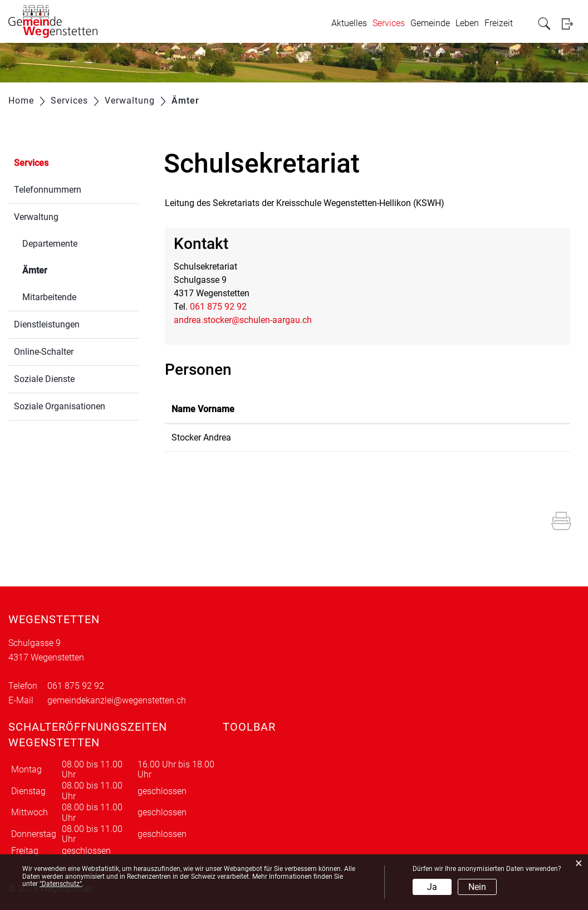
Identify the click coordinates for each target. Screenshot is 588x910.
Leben (467, 23)
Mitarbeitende (49, 297)
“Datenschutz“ (61, 884)
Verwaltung (36, 217)
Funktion (275, 409)
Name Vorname (203, 409)
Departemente (50, 244)
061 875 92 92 (218, 307)
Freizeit (499, 23)
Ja (432, 887)
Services (389, 23)
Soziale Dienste (44, 379)
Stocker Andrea (201, 437)
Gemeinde (430, 23)
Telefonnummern (48, 190)
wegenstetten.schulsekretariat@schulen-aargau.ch (439, 437)
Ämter (61, 269)
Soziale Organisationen (60, 406)
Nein (477, 887)
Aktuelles (349, 23)
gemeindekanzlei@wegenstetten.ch (117, 700)
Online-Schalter (44, 352)
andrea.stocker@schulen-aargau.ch (243, 320)
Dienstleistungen (47, 324)
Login (571, 24)
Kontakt (356, 409)
